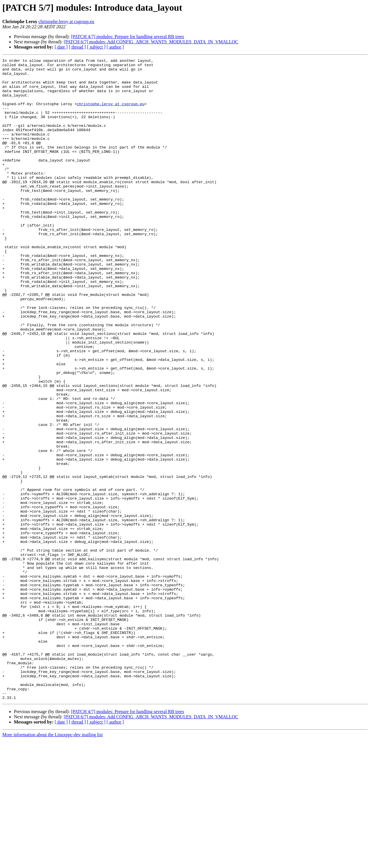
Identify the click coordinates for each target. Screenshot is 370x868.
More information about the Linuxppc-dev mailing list (52, 863)
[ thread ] (77, 47)
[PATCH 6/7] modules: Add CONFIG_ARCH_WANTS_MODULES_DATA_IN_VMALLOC (151, 42)
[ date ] (61, 47)
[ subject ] (96, 47)
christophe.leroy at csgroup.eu (66, 22)
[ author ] (115, 47)
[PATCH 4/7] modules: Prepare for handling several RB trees (127, 37)
